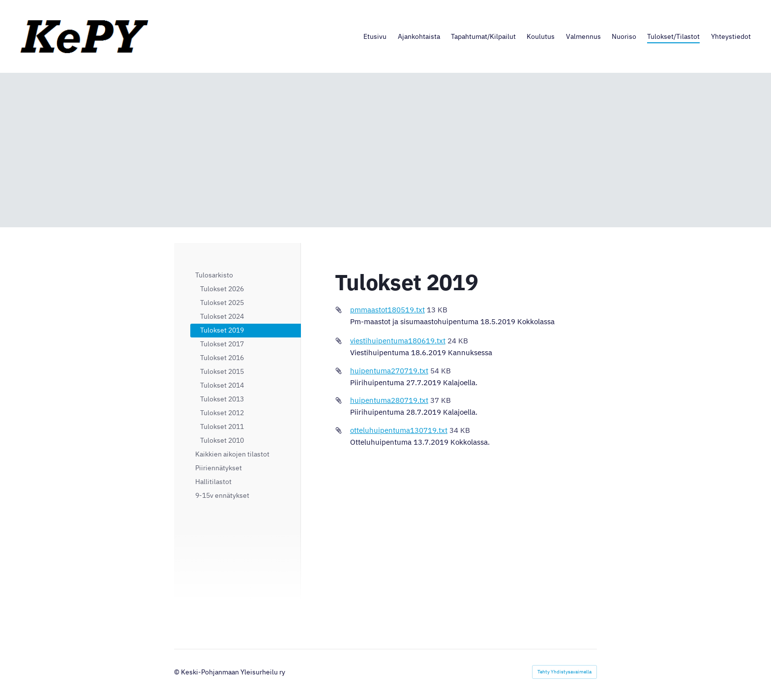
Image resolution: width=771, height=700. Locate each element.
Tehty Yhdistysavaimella (564, 672)
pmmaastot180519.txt (387, 310)
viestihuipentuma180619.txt (398, 341)
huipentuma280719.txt (389, 400)
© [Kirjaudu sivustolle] (178, 672)
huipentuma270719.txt (389, 371)
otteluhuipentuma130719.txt (399, 430)
